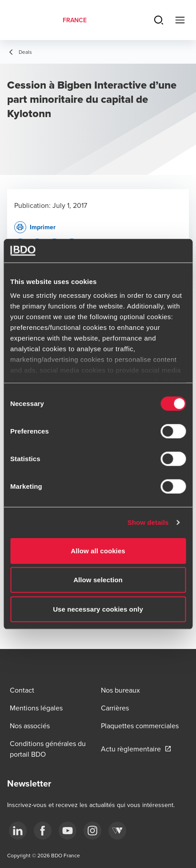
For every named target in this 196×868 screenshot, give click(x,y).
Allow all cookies (98, 550)
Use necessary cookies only (98, 609)
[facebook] (43, 831)
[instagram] (92, 831)
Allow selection (98, 580)
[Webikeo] (117, 831)
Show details (148, 522)
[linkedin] (18, 831)
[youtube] (68, 831)
